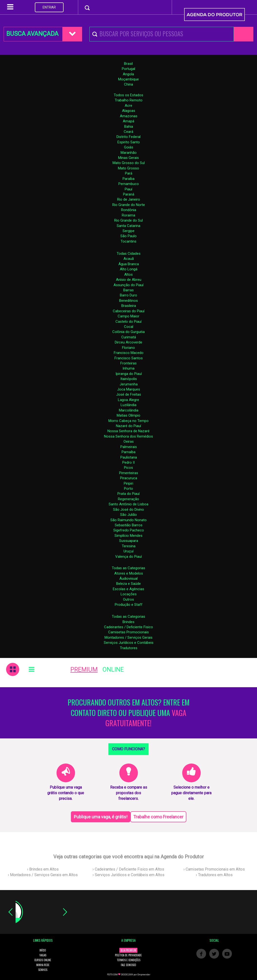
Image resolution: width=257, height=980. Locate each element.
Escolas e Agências (128, 589)
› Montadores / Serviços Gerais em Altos (43, 875)
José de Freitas (129, 394)
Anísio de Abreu (129, 280)
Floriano (128, 348)
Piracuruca (129, 478)
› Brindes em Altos (43, 869)
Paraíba (128, 179)
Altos (128, 274)
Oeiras (129, 441)
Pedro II (128, 462)
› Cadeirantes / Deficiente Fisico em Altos (128, 869)
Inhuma (128, 368)
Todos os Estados (128, 95)
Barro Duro (128, 295)
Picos (128, 468)
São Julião (128, 515)
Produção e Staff (129, 605)
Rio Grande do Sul (128, 220)
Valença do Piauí (128, 557)
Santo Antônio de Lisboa (128, 504)
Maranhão (129, 153)
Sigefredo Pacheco (129, 530)
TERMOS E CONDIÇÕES (128, 960)
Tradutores (129, 648)
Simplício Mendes (128, 536)
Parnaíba (128, 452)
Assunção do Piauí (128, 285)
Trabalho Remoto (129, 100)
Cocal (129, 327)
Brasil (128, 64)
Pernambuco (129, 184)
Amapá (128, 121)
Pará (129, 173)
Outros (128, 599)
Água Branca (129, 264)
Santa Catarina (128, 226)
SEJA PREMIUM (128, 950)
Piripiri (128, 483)
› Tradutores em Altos (214, 875)
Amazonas (129, 116)
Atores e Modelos (129, 573)
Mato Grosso (128, 168)
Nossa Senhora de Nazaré (128, 431)
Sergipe (128, 231)
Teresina (129, 546)
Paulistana (129, 457)
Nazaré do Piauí (128, 426)
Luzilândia (128, 405)
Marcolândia (129, 410)
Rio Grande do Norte (129, 205)
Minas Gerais (128, 158)
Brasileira (129, 306)
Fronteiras (128, 363)
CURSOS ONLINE (43, 960)
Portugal (128, 69)
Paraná (129, 194)
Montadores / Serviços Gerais (128, 637)
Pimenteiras (129, 473)
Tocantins (128, 241)
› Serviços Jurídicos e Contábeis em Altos (128, 875)
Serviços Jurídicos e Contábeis (129, 643)
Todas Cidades (129, 254)
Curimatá (129, 337)
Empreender (144, 975)
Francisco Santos (129, 358)
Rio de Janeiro (129, 199)
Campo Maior (128, 316)
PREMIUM (84, 670)
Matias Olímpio (128, 415)
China (128, 84)
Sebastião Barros (129, 525)
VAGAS (43, 955)
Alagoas (129, 111)
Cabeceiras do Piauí (129, 311)
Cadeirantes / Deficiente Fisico (128, 627)
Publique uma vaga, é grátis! (101, 817)
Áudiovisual (128, 578)
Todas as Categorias (128, 568)
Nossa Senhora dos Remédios (128, 436)
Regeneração (128, 499)
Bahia (129, 127)
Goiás (129, 147)
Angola (128, 74)
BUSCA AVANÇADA (32, 34)
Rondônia (129, 210)
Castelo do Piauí (128, 322)
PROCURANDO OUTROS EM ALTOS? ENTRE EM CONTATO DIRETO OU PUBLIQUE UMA (129, 713)
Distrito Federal (128, 137)
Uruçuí (128, 551)
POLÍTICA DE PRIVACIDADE (128, 955)
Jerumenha (129, 384)
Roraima (128, 215)
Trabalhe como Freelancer (158, 817)
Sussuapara (129, 541)
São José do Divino (128, 510)
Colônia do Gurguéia (128, 332)
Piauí (128, 189)
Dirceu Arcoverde (128, 342)
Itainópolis (129, 379)
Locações (129, 594)
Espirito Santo (129, 142)
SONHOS (43, 970)
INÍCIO (43, 950)
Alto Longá (129, 269)
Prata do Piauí (128, 494)
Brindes (128, 622)
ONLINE (113, 670)
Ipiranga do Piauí (129, 374)
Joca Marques (129, 389)
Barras (128, 290)
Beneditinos (128, 301)
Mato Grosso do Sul (129, 163)
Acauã (129, 259)
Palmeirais (129, 447)
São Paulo (128, 236)
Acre (128, 106)
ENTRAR (49, 7)
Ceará (128, 132)
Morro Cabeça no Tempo (128, 421)
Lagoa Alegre (128, 400)
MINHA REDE (43, 965)
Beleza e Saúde (128, 584)
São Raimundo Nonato (128, 520)
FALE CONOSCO (128, 965)
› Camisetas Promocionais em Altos (214, 869)
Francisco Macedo (129, 353)
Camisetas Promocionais (128, 632)
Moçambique (128, 79)
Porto (128, 489)
